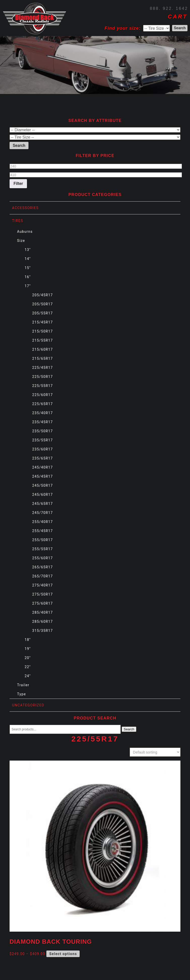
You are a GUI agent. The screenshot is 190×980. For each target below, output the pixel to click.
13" (28, 250)
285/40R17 (43, 612)
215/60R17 (43, 349)
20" (28, 658)
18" (28, 640)
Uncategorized (28, 705)
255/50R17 (43, 540)
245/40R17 (43, 467)
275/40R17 (43, 585)
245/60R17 (43, 495)
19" (28, 649)
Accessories (25, 208)
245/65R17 (43, 504)
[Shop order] (155, 752)
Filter (18, 184)
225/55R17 (43, 386)
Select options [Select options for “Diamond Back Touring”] (63, 954)
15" (28, 268)
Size (21, 241)
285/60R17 (43, 622)
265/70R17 (43, 576)
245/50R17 (43, 485)
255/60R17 (43, 558)
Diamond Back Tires (35, 19)
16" (28, 277)
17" (28, 286)
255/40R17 (43, 522)
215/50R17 (43, 331)
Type (22, 694)
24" (28, 676)
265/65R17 (43, 567)
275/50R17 (43, 594)
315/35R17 (43, 631)
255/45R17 (43, 531)
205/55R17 (43, 313)
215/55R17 (43, 340)
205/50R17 (43, 304)
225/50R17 (43, 377)
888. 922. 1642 (169, 8)
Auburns (25, 232)
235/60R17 (43, 449)
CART (178, 17)
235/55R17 (43, 440)
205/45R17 (43, 295)
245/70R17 (43, 513)
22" (28, 667)
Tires (18, 221)
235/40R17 (43, 413)
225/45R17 (43, 368)
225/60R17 (43, 395)
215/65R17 (43, 358)
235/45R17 (43, 422)
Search (129, 729)
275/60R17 (43, 603)
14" (28, 259)
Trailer (23, 685)
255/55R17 (43, 549)
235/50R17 (43, 431)
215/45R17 (43, 322)
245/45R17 (43, 476)
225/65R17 (43, 404)
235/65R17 (43, 458)
